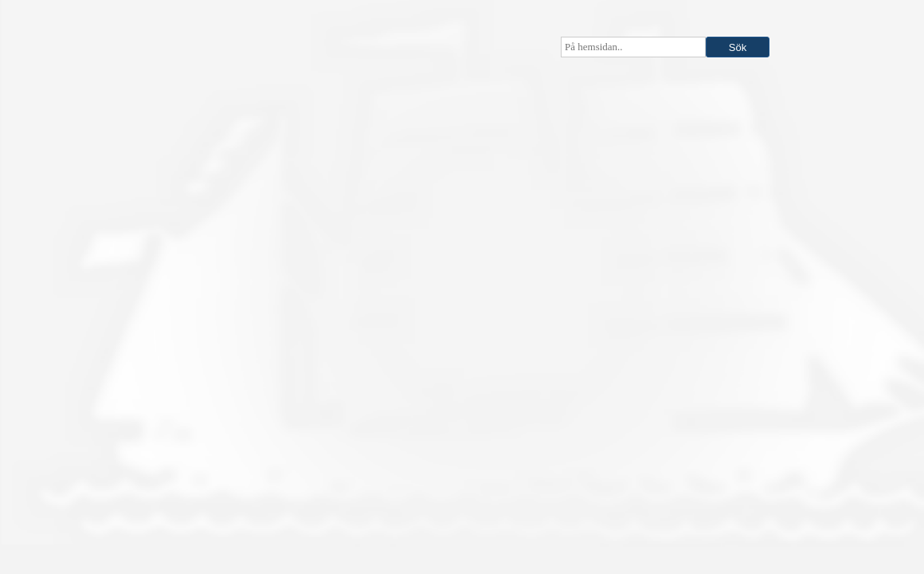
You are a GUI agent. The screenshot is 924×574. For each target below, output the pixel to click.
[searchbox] (633, 47)
